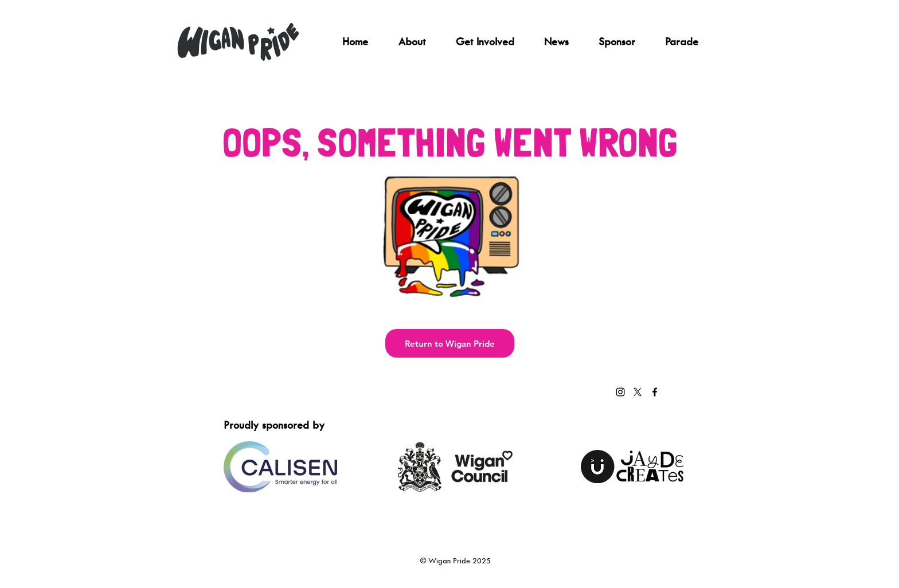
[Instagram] (620, 392)
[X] (638, 392)
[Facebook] (655, 392)
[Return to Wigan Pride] (450, 343)
